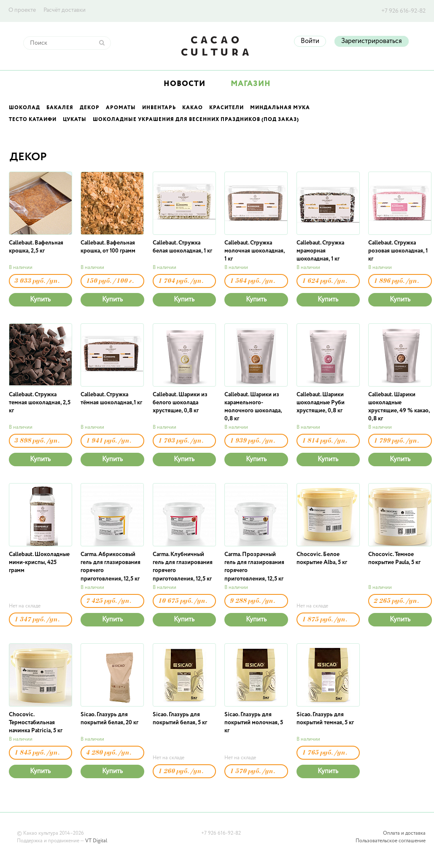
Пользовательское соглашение (391, 841)
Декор (90, 108)
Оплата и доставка (404, 833)
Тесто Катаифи (33, 120)
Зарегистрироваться (372, 41)
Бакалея (60, 108)
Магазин (251, 84)
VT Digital (96, 841)
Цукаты (75, 120)
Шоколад (24, 108)
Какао (193, 108)
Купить (40, 300)
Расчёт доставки (65, 10)
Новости (185, 84)
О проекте (22, 10)
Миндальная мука (280, 108)
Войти (310, 41)
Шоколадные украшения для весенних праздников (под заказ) (196, 120)
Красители (226, 108)
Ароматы (121, 108)
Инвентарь (159, 108)
